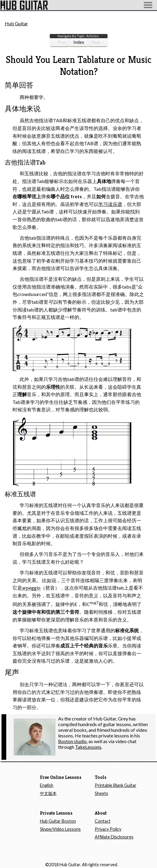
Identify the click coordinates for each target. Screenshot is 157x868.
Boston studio (72, 741)
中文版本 (48, 793)
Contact (103, 821)
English (47, 785)
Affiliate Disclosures (114, 837)
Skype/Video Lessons (60, 829)
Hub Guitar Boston (58, 821)
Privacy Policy (108, 829)
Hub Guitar (16, 23)
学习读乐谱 (110, 204)
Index (81, 43)
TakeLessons (88, 747)
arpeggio (31, 588)
